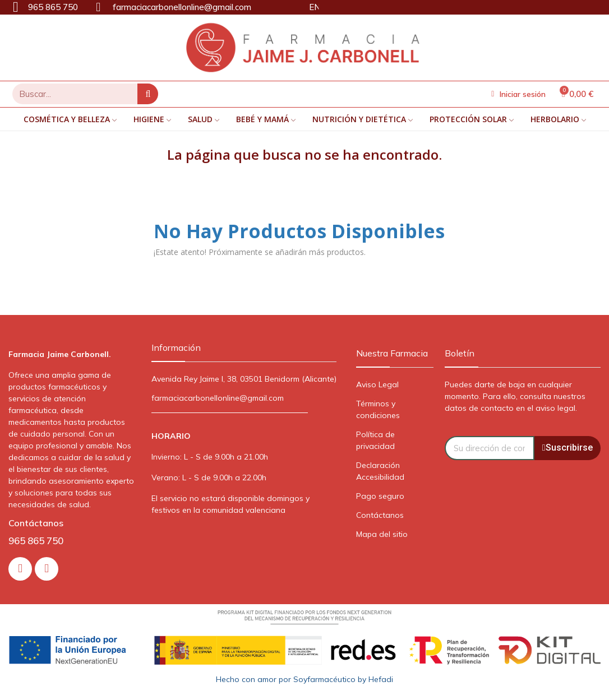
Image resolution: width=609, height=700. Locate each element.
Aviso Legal (377, 384)
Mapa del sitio (382, 534)
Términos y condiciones (378, 409)
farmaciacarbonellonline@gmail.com (218, 398)
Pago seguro (380, 496)
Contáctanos (380, 515)
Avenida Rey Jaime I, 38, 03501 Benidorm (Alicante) (244, 379)
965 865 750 (36, 541)
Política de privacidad (375, 440)
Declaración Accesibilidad (380, 471)
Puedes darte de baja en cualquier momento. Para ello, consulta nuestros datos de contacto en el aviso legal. (515, 396)
